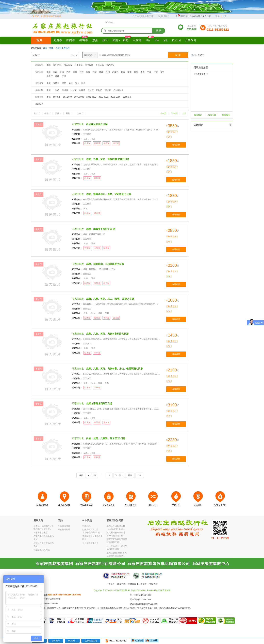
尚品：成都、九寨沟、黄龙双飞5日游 (106, 438)
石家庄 (201, 55)
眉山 (77, 83)
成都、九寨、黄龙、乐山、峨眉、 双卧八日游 (110, 299)
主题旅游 (100, 65)
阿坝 (84, 83)
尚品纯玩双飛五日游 (97, 124)
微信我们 (164, 16)
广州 (64, 76)
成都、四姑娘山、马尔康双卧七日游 (105, 264)
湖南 (129, 72)
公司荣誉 (143, 584)
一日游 (56, 90)
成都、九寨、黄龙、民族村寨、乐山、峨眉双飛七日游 (114, 369)
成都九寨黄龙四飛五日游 (99, 403)
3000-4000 (103, 97)
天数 (59, 113)
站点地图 (196, 16)
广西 (68, 72)
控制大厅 (153, 584)
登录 (217, 16)
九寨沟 (56, 83)
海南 (55, 72)
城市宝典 (212, 115)
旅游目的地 (182, 16)
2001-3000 (91, 97)
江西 (81, 72)
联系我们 (72, 641)
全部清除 (230, 125)
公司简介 (111, 584)
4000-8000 (116, 97)
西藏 (95, 72)
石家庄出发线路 (63, 48)
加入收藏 (207, 16)
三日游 (73, 90)
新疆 (101, 72)
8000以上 (127, 97)
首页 (39, 40)
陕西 (123, 72)
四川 (75, 72)
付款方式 (86, 526)
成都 (64, 83)
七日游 (108, 90)
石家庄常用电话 (41, 533)
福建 (57, 76)
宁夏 (149, 72)
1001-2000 (79, 97)
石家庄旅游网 (164, 590)
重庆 (136, 72)
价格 (48, 113)
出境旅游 (78, 65)
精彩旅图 (226, 115)
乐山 (70, 83)
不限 (49, 65)
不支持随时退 (64, 526)
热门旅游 (110, 65)
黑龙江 (50, 76)
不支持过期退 (64, 530)
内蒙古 (115, 72)
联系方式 (121, 584)
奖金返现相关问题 (42, 550)
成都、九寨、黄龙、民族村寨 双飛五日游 (108, 159)
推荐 (37, 113)
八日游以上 (118, 90)
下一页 (174, 113)
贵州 (108, 72)
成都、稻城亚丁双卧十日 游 (101, 229)
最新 (69, 113)
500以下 (57, 97)
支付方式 (132, 584)
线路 (52, 48)
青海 (143, 72)
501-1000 (67, 97)
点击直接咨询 (91, 641)
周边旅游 (57, 65)
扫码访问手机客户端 (143, 16)
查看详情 (176, 145)
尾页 (130, 475)
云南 (62, 72)
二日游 (65, 90)
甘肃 (156, 72)
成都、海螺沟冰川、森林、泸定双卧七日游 (109, 194)
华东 (88, 72)
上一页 (163, 113)
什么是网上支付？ (90, 543)
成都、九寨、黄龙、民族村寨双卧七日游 (107, 334)
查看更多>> (203, 74)
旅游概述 (198, 115)
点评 (80, 113)
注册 (225, 16)
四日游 (82, 90)
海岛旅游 (89, 65)
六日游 (99, 90)
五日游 (91, 90)
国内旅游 (68, 65)
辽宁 (162, 72)
